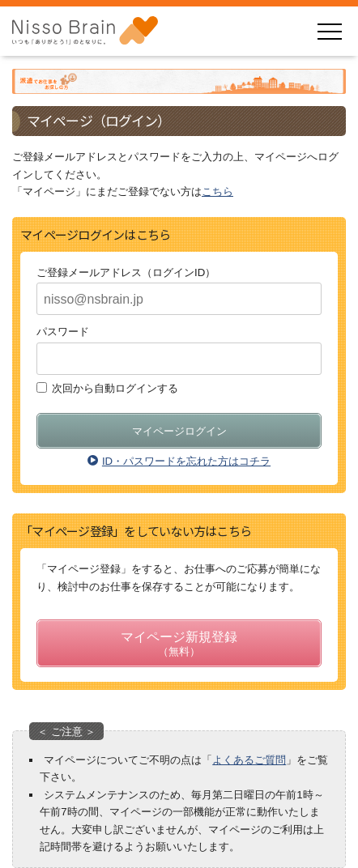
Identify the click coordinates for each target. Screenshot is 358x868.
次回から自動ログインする (115, 387)
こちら (217, 191)
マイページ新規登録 (179, 645)
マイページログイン (179, 431)
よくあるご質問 (249, 760)
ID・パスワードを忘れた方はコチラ (179, 461)
